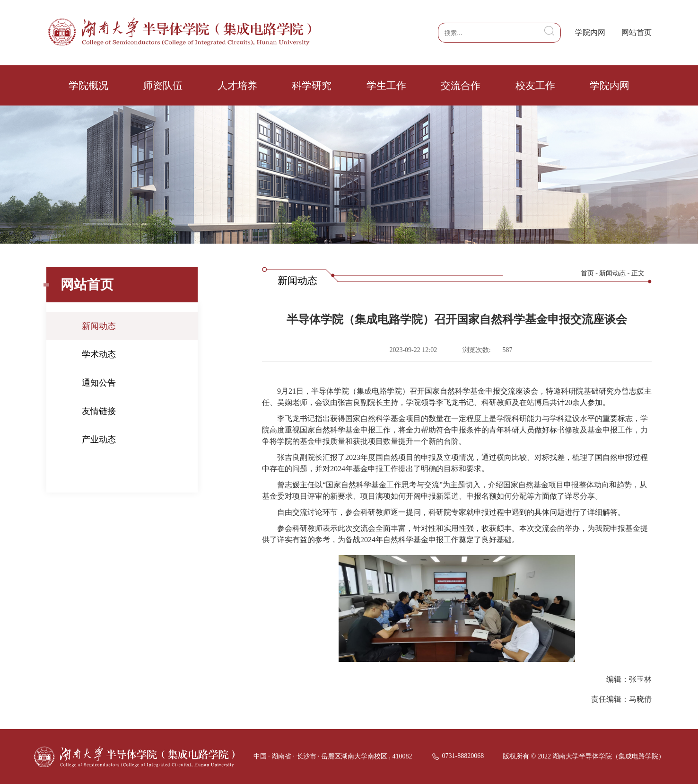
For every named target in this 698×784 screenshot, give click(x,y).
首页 (587, 273)
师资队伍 (163, 86)
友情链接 (99, 411)
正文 (638, 273)
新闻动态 (99, 326)
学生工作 (386, 86)
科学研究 (312, 86)
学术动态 (99, 354)
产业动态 (99, 440)
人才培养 (237, 86)
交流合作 (461, 86)
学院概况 (88, 86)
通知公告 (99, 383)
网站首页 (637, 32)
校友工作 (535, 86)
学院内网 (590, 32)
